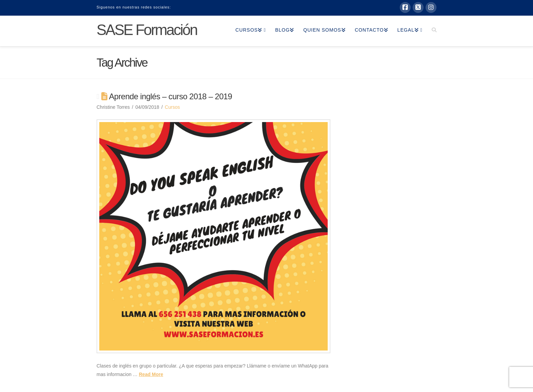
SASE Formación (147, 30)
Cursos (172, 107)
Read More (151, 374)
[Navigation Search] (432, 31)
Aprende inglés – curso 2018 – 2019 (171, 96)
